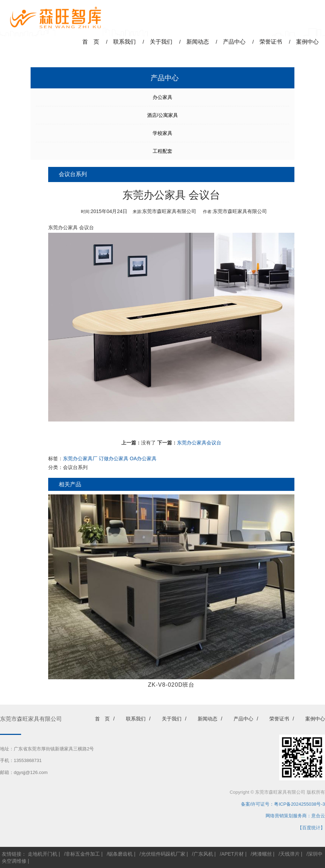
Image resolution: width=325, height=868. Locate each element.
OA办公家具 (143, 458)
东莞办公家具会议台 (199, 443)
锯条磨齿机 (120, 854)
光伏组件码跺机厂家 (163, 854)
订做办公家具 (114, 458)
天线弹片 (290, 854)
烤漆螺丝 (262, 854)
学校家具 (162, 133)
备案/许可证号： (255, 804)
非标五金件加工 (83, 854)
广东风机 (203, 854)
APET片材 (233, 854)
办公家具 (162, 97)
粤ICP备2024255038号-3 (299, 804)
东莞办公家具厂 (80, 458)
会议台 (87, 227)
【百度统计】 (311, 828)
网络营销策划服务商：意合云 (295, 816)
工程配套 (162, 151)
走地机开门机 (43, 854)
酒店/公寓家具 (162, 115)
